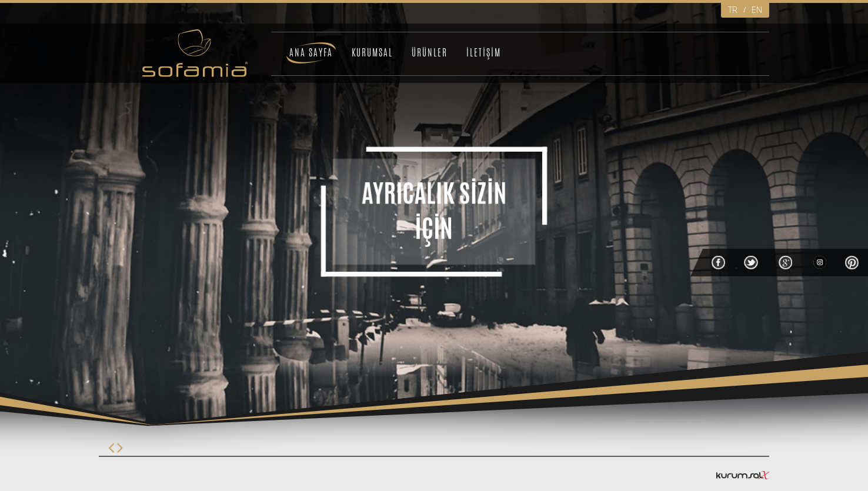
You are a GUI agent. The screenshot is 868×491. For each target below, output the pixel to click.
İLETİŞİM (484, 53)
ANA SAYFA (311, 53)
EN (757, 9)
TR (733, 9)
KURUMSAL (372, 53)
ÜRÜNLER (430, 53)
